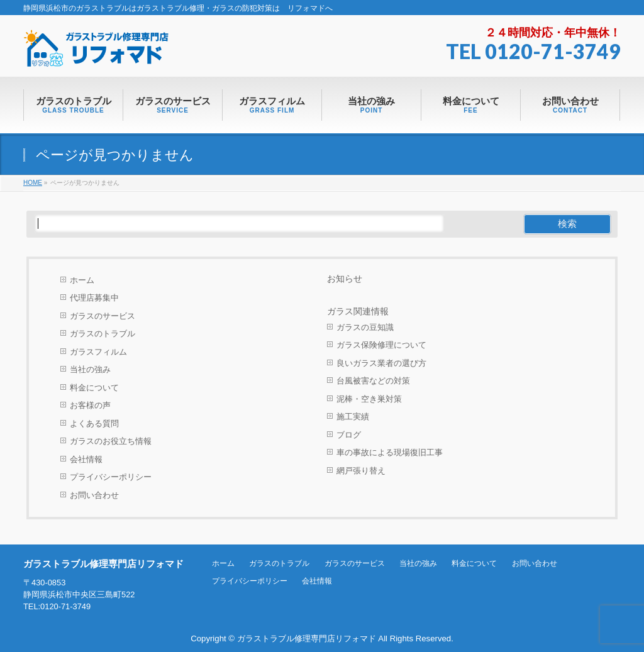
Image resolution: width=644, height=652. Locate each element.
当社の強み (90, 369)
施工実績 (353, 417)
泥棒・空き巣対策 (369, 399)
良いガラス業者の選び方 (381, 363)
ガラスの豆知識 (365, 327)
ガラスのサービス (103, 316)
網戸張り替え (361, 471)
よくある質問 (94, 423)
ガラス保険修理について (381, 345)
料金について (94, 388)
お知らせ (345, 279)
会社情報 (86, 459)
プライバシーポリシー (111, 477)
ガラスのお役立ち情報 (111, 441)
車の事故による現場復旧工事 (390, 452)
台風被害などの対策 (373, 381)
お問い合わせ (94, 495)
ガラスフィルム (98, 352)
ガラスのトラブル (103, 334)
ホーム (82, 280)
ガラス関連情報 (358, 311)
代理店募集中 (94, 298)
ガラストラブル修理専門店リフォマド (307, 638)
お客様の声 (90, 405)
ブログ (349, 435)
